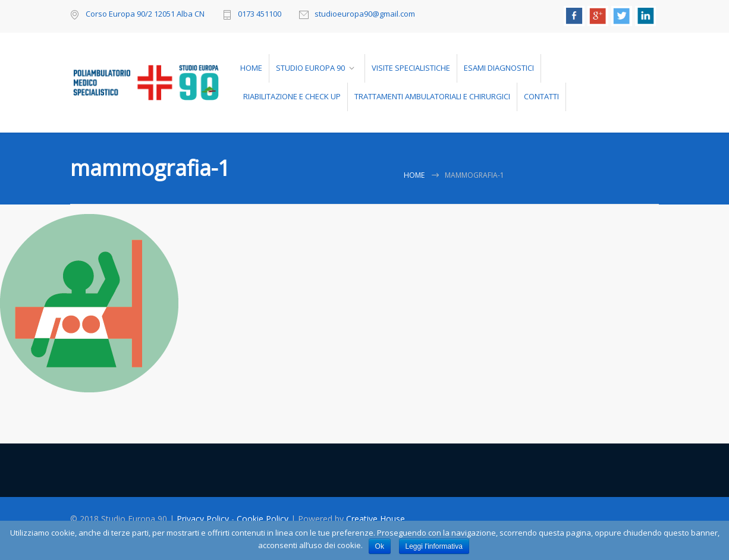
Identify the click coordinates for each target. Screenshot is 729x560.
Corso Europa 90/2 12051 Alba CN (145, 14)
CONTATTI (541, 96)
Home (414, 175)
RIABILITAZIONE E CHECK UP (292, 96)
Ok (380, 546)
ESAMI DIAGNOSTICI (499, 68)
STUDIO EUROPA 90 (310, 68)
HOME (251, 68)
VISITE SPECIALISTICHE (411, 68)
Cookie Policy (264, 519)
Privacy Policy (204, 519)
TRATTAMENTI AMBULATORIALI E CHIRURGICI (432, 96)
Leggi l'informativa (434, 546)
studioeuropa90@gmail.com (365, 15)
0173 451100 (260, 15)
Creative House (376, 519)
